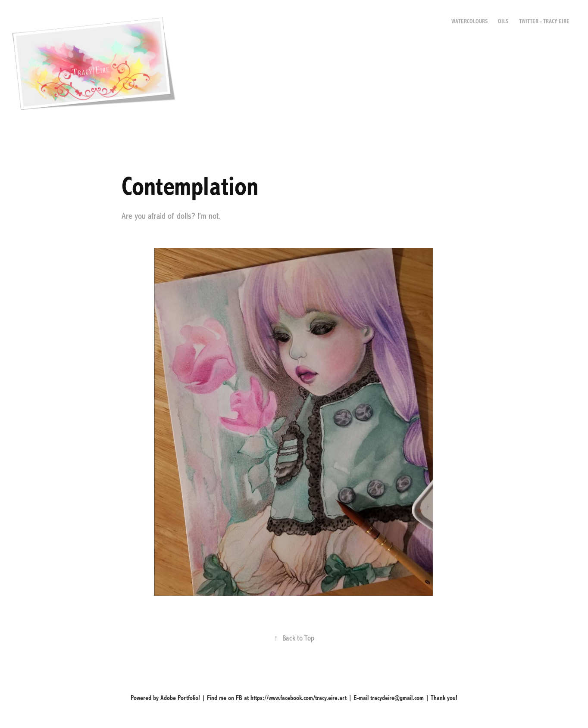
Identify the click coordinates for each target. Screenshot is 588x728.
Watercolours (469, 22)
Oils (503, 22)
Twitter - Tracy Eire (544, 22)
